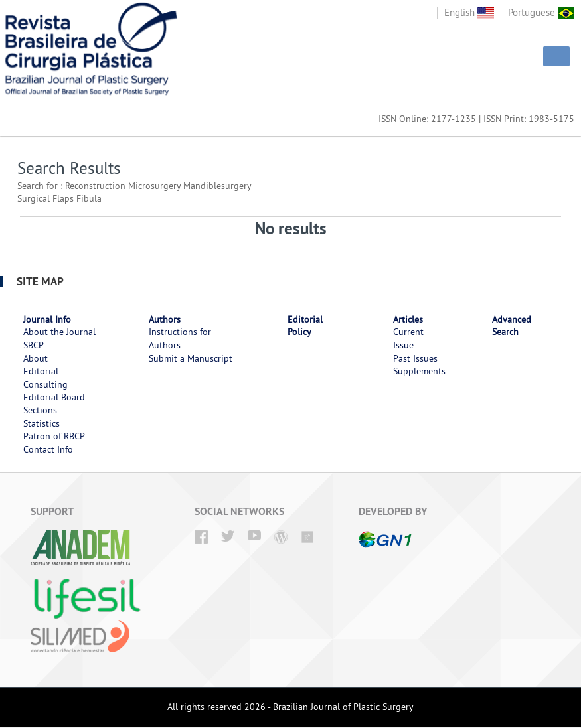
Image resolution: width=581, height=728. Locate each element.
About (36, 358)
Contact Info (48, 449)
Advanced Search (512, 326)
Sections (40, 410)
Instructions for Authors (180, 338)
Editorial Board (54, 397)
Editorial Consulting (45, 378)
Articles (408, 319)
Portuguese (541, 12)
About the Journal (59, 332)
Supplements (419, 371)
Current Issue (408, 338)
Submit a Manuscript (191, 358)
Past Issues (415, 358)
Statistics (41, 423)
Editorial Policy (305, 326)
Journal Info (47, 319)
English (469, 12)
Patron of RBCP (54, 436)
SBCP (34, 345)
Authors (165, 319)
